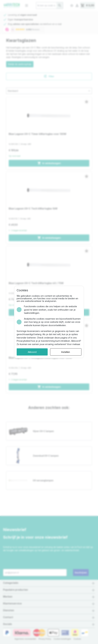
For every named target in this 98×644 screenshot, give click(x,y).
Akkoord (31, 350)
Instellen (67, 350)
